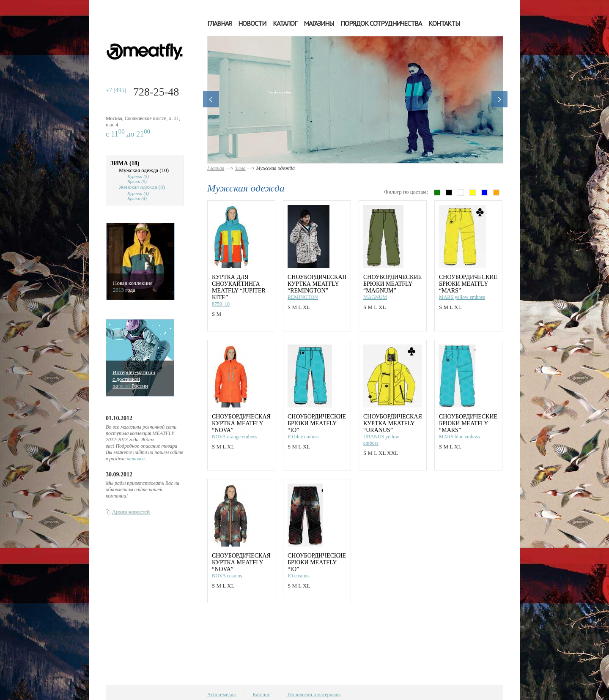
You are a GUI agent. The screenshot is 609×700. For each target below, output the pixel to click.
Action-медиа (221, 695)
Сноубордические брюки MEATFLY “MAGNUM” (392, 284)
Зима (125, 163)
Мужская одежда (144, 170)
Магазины (319, 23)
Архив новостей (131, 512)
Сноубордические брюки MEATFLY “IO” (317, 423)
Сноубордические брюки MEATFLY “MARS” (468, 284)
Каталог (285, 23)
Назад (211, 99)
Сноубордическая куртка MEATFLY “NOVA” (241, 423)
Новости (252, 23)
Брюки (137, 181)
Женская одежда (142, 187)
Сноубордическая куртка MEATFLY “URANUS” (393, 423)
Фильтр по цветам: (406, 192)
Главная (219, 23)
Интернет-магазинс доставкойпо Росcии (134, 379)
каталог (136, 459)
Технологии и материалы (314, 695)
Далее (499, 99)
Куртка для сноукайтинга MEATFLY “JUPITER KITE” (239, 287)
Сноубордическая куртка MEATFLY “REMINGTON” (317, 284)
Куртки (138, 176)
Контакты (444, 23)
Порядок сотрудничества (381, 23)
